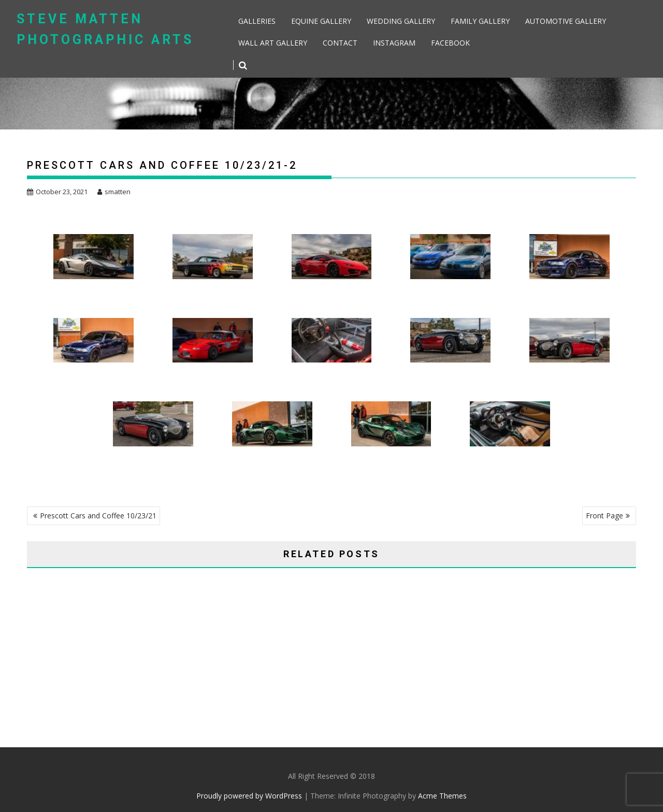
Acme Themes (442, 796)
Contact (340, 43)
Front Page (604, 516)
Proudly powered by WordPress (249, 796)
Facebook (450, 43)
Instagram (394, 43)
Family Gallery (480, 21)
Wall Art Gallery (273, 43)
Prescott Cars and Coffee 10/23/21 (98, 516)
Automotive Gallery (566, 21)
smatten (114, 192)
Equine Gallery (321, 21)
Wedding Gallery (401, 21)
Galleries (257, 21)
